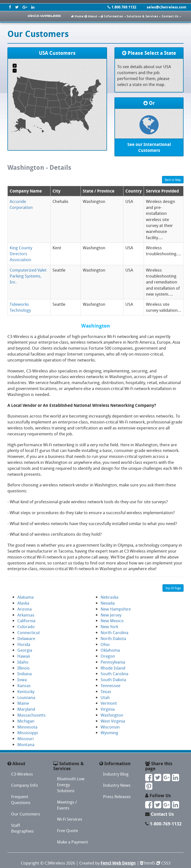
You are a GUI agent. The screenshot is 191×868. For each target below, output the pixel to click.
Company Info (25, 785)
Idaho (23, 662)
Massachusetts (31, 715)
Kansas (24, 686)
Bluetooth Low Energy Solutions (71, 785)
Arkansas (26, 615)
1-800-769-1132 (166, 824)
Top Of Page (173, 588)
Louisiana (26, 697)
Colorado (26, 627)
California (26, 621)
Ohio (105, 644)
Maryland (26, 709)
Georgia (25, 650)
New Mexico (112, 621)
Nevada (108, 603)
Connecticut (29, 632)
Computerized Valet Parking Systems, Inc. (28, 276)
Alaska (23, 603)
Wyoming (109, 733)
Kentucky (26, 691)
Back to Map (173, 180)
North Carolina (114, 632)
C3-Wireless (22, 774)
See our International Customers (149, 147)
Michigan (26, 721)
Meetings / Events (67, 805)
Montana (26, 744)
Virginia (108, 709)
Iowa (22, 680)
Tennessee (110, 686)
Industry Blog (116, 774)
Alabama (26, 597)
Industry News (117, 785)
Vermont (109, 703)
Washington (112, 715)
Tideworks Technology (20, 307)
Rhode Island (113, 668)
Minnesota (27, 727)
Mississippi (28, 733)
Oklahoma (110, 650)
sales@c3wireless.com (166, 7)
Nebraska (109, 597)
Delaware (26, 638)
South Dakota (113, 680)
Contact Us (162, 814)
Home (77, 16)
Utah (105, 697)
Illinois (24, 668)
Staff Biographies (22, 828)
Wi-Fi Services (70, 819)
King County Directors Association (21, 254)
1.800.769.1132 (122, 7)
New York (109, 627)
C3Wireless (55, 863)
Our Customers (26, 814)
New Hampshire (116, 609)
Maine (23, 703)
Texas (106, 691)
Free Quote (68, 830)
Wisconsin (110, 727)
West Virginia (113, 721)
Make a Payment (72, 842)
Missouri (26, 739)
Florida (24, 644)
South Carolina (114, 674)
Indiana (25, 674)
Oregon (108, 656)
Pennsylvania (113, 662)
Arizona (25, 609)
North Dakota (113, 638)
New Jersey (111, 615)
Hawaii (24, 656)
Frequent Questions (21, 799)
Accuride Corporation (21, 204)
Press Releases (117, 797)
